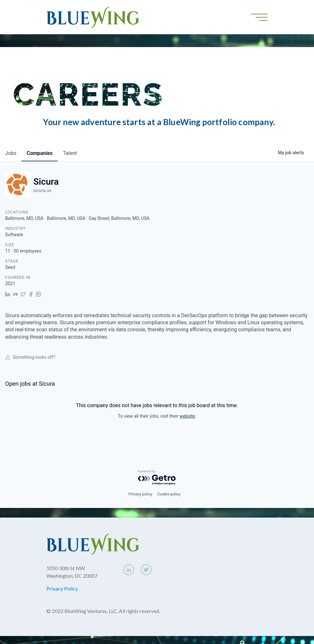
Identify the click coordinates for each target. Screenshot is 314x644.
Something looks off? (30, 357)
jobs (11, 153)
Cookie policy (169, 494)
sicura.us (42, 190)
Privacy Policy (62, 588)
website (187, 416)
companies (40, 153)
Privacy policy (140, 494)
